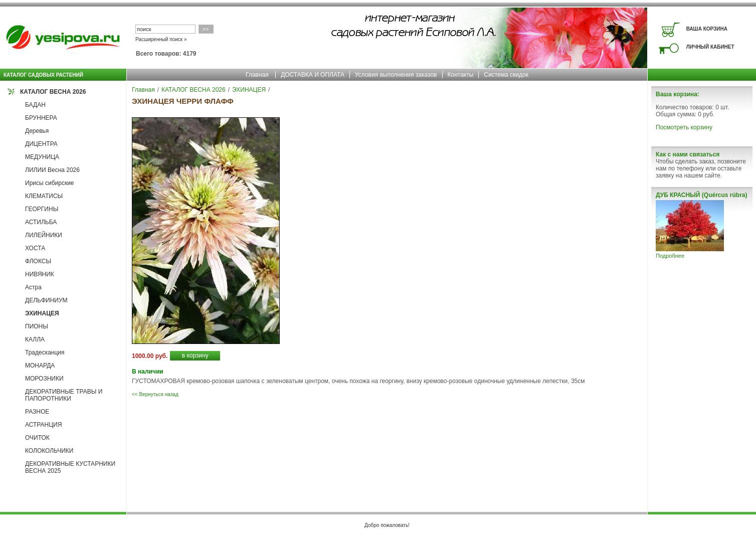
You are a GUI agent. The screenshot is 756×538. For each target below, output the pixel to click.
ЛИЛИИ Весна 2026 (52, 170)
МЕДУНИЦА (42, 157)
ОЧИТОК (37, 438)
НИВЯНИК (40, 274)
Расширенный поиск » (161, 39)
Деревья (37, 131)
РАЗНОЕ (37, 412)
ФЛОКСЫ (38, 261)
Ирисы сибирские (50, 183)
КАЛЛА (35, 339)
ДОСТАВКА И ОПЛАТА (313, 75)
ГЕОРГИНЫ (42, 209)
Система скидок (506, 75)
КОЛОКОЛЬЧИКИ (49, 451)
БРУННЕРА (41, 118)
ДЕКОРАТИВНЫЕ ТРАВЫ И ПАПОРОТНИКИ (64, 395)
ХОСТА (35, 248)
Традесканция (45, 352)
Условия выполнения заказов (396, 75)
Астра (33, 287)
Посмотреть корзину (684, 127)
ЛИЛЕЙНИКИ (44, 235)
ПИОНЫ (37, 326)
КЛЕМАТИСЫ (44, 196)
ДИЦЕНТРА (41, 144)
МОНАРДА (40, 366)
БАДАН (35, 105)
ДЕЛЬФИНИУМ (46, 300)
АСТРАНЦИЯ (43, 425)
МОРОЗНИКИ (44, 379)
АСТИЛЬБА (41, 222)
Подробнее (670, 256)
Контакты (461, 75)
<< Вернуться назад (155, 394)
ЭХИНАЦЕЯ (42, 313)
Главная (257, 75)
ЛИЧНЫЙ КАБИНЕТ (710, 47)
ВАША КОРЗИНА (707, 29)
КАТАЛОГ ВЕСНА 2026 (53, 92)
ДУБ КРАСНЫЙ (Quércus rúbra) (701, 195)
